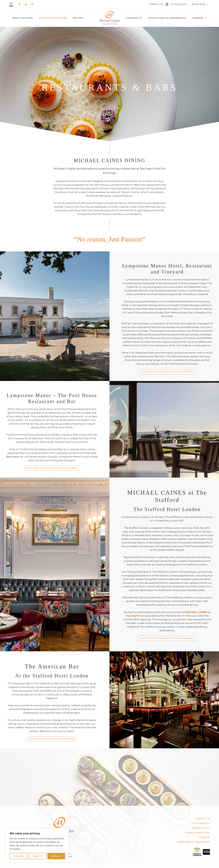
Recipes (78, 18)
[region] (37, 845)
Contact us (156, 4)
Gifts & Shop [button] (178, 4)
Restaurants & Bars (53, 18)
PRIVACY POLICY (201, 828)
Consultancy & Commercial (167, 18)
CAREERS (205, 837)
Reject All (38, 856)
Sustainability (201, 823)
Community (134, 18)
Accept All (56, 856)
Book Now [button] (199, 4)
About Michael (23, 18)
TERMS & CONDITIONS (197, 833)
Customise (19, 856)
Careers (201, 18)
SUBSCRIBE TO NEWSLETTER (194, 842)
